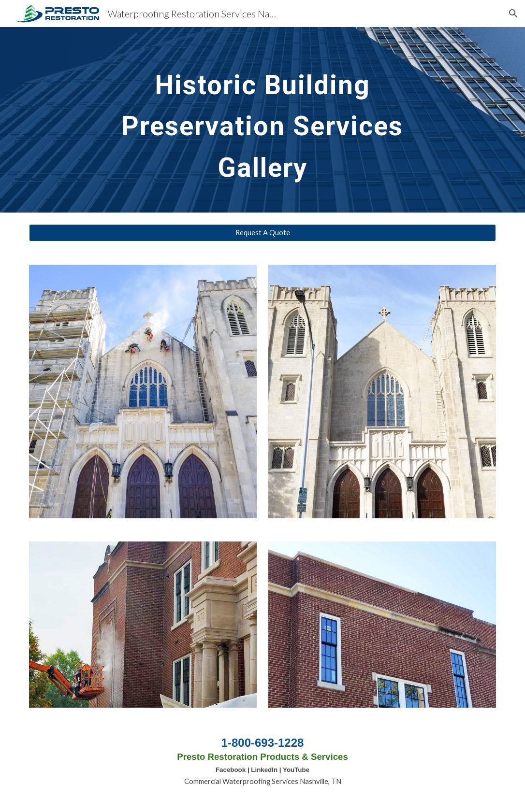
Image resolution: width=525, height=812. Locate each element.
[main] (262, 120)
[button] (513, 14)
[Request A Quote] (262, 233)
